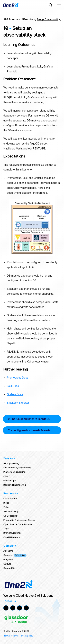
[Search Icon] (50, 5)
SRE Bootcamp (12, 19)
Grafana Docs (15, 394)
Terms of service (12, 636)
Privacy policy (26, 636)
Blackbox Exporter (18, 403)
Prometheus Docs (18, 378)
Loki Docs (13, 386)
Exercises (29, 19)
